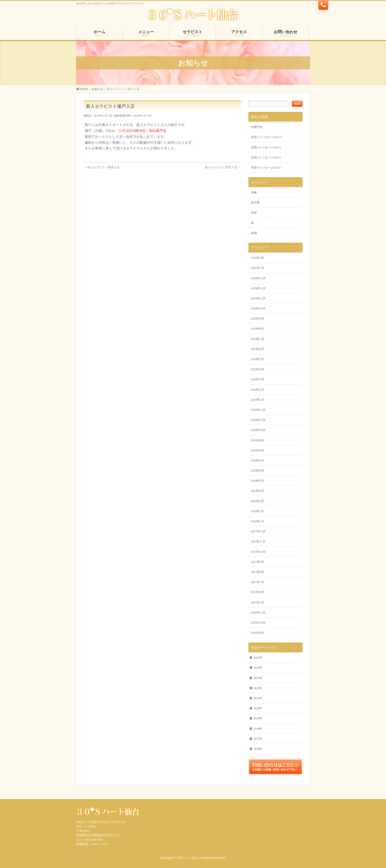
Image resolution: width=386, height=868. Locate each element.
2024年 (258, 668)
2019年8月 (257, 329)
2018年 (258, 729)
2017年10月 (258, 552)
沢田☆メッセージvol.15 (266, 137)
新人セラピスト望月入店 (223, 167)
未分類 (255, 202)
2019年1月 (257, 400)
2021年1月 (257, 268)
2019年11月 (258, 298)
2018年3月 (257, 501)
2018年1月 (257, 521)
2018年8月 (257, 450)
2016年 (258, 749)
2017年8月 (257, 572)
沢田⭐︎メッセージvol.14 (266, 147)
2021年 (258, 698)
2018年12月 (258, 410)
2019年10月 (258, 309)
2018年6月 (257, 471)
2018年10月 (258, 430)
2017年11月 (258, 542)
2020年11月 (258, 288)
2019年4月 (257, 369)
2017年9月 (257, 562)
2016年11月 (258, 613)
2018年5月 (257, 481)
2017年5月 (257, 603)
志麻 (254, 192)
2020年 (258, 708)
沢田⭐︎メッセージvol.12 (266, 168)
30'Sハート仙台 (187, 858)
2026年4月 (257, 258)
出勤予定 (257, 127)
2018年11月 (258, 420)
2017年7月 (257, 582)
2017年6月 (257, 592)
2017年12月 (258, 531)
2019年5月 (257, 359)
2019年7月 (257, 339)
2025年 (258, 658)
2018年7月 (257, 461)
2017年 (258, 739)
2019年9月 (257, 319)
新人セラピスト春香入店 (102, 167)
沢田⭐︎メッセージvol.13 (266, 157)
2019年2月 (257, 390)
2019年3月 (257, 379)
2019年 (258, 718)
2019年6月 (257, 349)
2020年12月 (258, 278)
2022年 (258, 688)
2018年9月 (257, 440)
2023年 (258, 678)
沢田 (254, 213)
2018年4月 (257, 491)
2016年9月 (257, 633)
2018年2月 (257, 511)
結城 (254, 233)
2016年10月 (258, 623)
